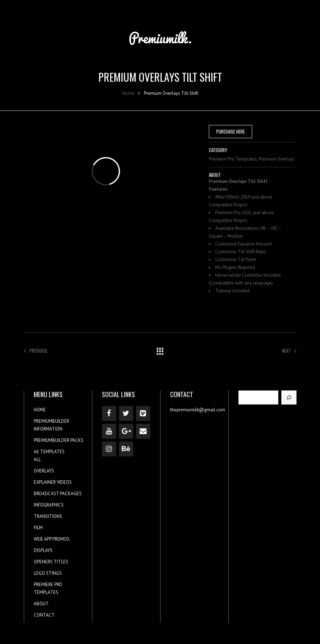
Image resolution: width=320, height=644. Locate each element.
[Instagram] (109, 449)
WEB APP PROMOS (52, 539)
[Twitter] (126, 413)
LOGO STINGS (48, 573)
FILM (38, 528)
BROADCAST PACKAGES (58, 494)
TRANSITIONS (48, 516)
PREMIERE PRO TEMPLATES (48, 588)
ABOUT (41, 604)
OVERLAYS (44, 471)
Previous (36, 351)
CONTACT (44, 615)
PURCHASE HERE (230, 131)
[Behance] (126, 449)
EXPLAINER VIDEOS (53, 482)
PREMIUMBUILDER (51, 421)
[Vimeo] (143, 413)
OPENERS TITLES (51, 562)
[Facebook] (109, 413)
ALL (37, 459)
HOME (40, 410)
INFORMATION (48, 429)
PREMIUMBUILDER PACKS (59, 440)
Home (128, 93)
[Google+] (126, 431)
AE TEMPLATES (49, 452)
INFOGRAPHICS (49, 505)
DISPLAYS (43, 550)
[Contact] (143, 431)
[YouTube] (109, 431)
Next (289, 351)
